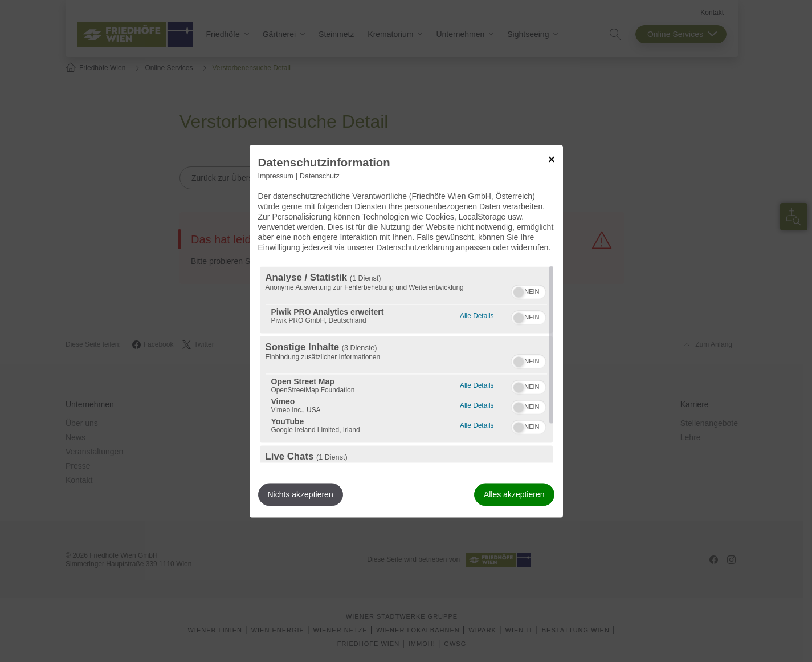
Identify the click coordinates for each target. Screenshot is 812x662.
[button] (519, 292)
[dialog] (406, 331)
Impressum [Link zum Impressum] (276, 176)
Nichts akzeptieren (301, 494)
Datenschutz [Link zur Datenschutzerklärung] (320, 176)
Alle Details (477, 314)
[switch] (529, 290)
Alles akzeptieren (514, 494)
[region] (406, 364)
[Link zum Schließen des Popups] (552, 159)
